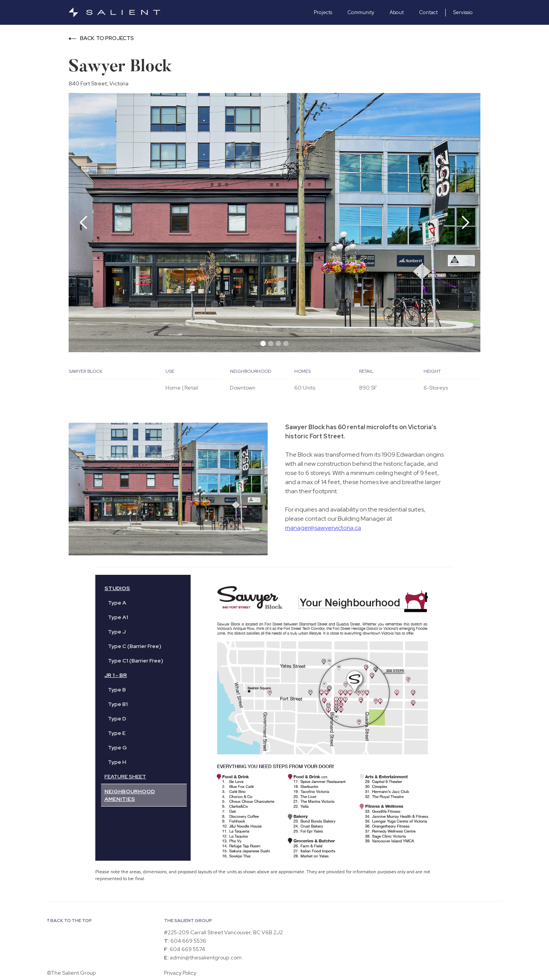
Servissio (463, 12)
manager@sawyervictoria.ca (323, 528)
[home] (126, 12)
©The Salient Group (71, 973)
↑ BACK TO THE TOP (69, 921)
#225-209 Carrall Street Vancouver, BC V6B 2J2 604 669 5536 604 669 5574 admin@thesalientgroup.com (223, 945)
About (397, 12)
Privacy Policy (180, 973)
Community (361, 12)
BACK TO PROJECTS (107, 38)
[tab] (108, 603)
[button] (84, 223)
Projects (323, 12)
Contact (428, 12)
